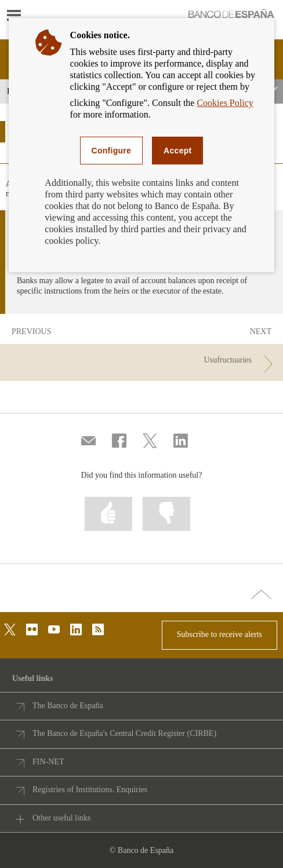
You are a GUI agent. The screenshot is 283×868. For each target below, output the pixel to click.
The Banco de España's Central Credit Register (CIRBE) (124, 733)
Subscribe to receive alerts (219, 634)
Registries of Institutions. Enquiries (90, 790)
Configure (112, 151)
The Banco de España (68, 706)
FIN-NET (48, 762)
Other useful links (61, 818)
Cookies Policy (225, 103)
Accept (177, 151)
